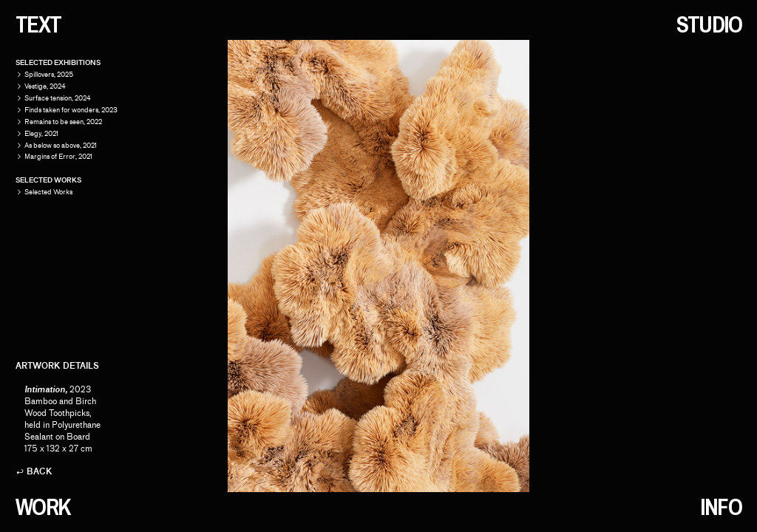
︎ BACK (34, 471)
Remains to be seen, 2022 (63, 122)
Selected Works (44, 192)
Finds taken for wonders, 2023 (71, 110)
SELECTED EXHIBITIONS (58, 62)
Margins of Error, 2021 (58, 156)
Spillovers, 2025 (49, 74)
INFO (721, 507)
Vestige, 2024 (45, 86)
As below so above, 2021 (61, 145)
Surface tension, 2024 (58, 98)
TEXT (38, 24)
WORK (43, 507)
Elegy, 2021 (41, 133)
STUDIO (709, 24)
